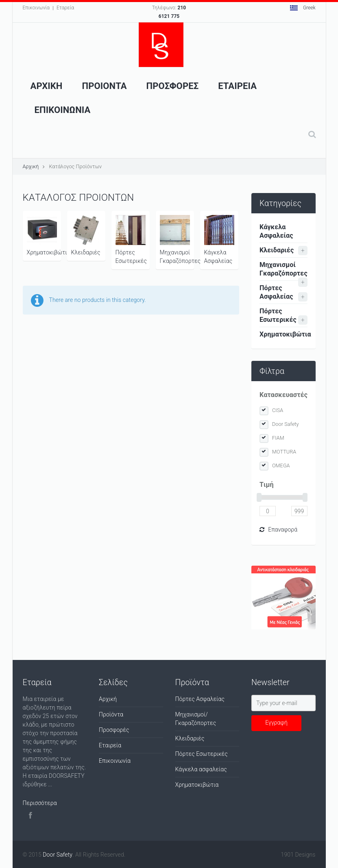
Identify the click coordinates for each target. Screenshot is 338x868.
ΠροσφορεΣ (173, 86)
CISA (278, 410)
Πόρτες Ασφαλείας (276, 292)
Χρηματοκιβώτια (44, 235)
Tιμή (267, 485)
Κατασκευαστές (283, 395)
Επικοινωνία (36, 8)
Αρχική (31, 166)
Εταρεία (65, 8)
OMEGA (281, 465)
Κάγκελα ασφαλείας (201, 769)
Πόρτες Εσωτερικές (131, 240)
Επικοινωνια (63, 110)
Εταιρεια (237, 86)
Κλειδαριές (86, 235)
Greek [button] (303, 8)
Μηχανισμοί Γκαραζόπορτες (177, 240)
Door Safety (286, 424)
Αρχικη (47, 86)
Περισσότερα (40, 803)
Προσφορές (114, 730)
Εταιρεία (110, 745)
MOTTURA (284, 452)
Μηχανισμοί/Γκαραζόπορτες (196, 719)
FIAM (278, 438)
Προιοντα (105, 86)
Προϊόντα (111, 714)
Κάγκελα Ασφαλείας (219, 240)
